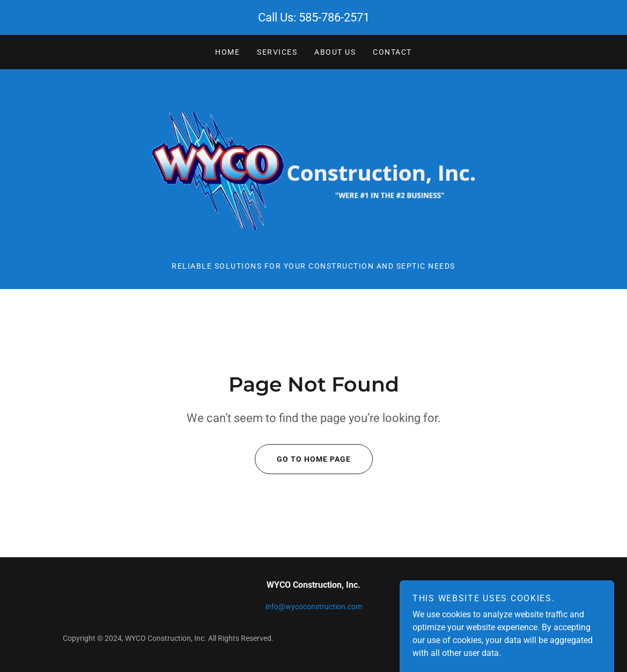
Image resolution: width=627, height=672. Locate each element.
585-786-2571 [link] (334, 17)
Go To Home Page (303, 459)
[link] (314, 171)
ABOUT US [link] (335, 52)
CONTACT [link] (392, 52)
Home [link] (227, 52)
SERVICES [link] (277, 52)
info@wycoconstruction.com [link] (314, 607)
